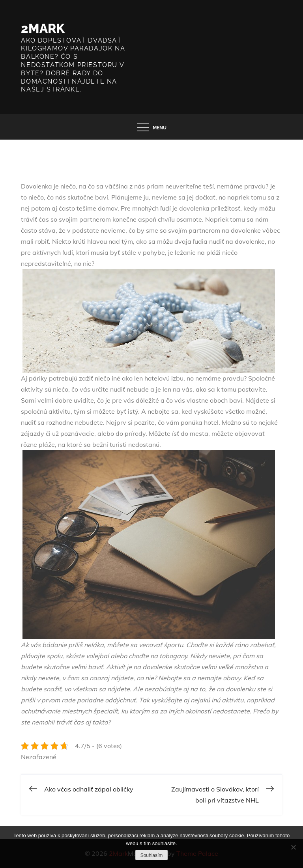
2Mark (43, 28)
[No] (293, 847)
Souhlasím (152, 855)
